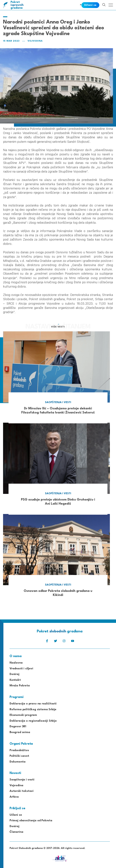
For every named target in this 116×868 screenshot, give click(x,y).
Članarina (16, 832)
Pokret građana (17, 5)
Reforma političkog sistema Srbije (33, 709)
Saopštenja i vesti (22, 780)
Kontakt (15, 680)
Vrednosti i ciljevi (21, 669)
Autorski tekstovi (22, 791)
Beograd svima (20, 732)
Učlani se (16, 815)
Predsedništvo (19, 750)
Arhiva (14, 797)
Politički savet (19, 756)
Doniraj (14, 674)
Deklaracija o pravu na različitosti (33, 704)
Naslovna (16, 663)
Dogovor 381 (18, 727)
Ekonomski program (23, 715)
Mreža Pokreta (20, 686)
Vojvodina (35, 41)
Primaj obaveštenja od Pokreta (31, 821)
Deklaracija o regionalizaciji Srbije (33, 721)
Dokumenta (17, 762)
